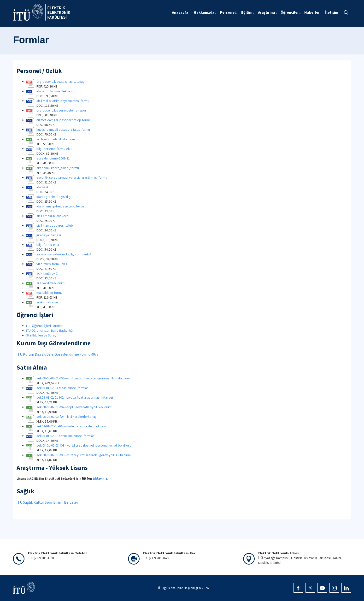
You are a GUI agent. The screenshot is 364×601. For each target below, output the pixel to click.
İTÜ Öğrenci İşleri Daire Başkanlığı (50, 330)
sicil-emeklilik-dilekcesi (53, 216)
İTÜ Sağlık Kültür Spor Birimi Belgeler (47, 502)
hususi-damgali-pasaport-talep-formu (63, 130)
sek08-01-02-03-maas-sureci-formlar (62, 388)
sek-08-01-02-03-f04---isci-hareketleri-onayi (67, 417)
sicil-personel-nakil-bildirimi (56, 139)
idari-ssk (43, 187)
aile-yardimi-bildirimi (51, 283)
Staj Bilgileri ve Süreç (41, 335)
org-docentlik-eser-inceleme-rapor (61, 110)
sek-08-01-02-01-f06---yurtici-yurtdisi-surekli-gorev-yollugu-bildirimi (84, 455)
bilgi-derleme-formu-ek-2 (54, 149)
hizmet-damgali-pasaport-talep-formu (64, 120)
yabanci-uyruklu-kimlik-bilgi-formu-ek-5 (64, 254)
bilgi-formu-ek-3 (48, 245)
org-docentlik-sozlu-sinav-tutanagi (61, 82)
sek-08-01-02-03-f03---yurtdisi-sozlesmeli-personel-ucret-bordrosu (84, 445)
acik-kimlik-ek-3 (47, 273)
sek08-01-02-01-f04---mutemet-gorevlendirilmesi (71, 426)
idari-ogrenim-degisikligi (54, 197)
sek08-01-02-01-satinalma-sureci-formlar (65, 436)
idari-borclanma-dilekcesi (55, 91)
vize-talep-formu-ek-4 (52, 264)
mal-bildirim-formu (50, 293)
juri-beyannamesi (49, 235)
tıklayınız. (100, 478)
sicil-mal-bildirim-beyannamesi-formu (63, 101)
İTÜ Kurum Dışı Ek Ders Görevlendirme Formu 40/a (57, 354)
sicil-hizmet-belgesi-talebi (55, 225)
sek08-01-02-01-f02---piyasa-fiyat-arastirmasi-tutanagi (75, 397)
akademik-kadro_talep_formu (58, 168)
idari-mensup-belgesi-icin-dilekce (60, 206)
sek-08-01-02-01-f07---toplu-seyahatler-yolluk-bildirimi (74, 407)
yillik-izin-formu (47, 302)
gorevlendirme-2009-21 (53, 158)
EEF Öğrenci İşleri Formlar (44, 326)
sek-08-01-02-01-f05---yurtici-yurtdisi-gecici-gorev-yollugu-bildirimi (83, 378)
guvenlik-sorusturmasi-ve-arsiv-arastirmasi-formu (72, 177)
